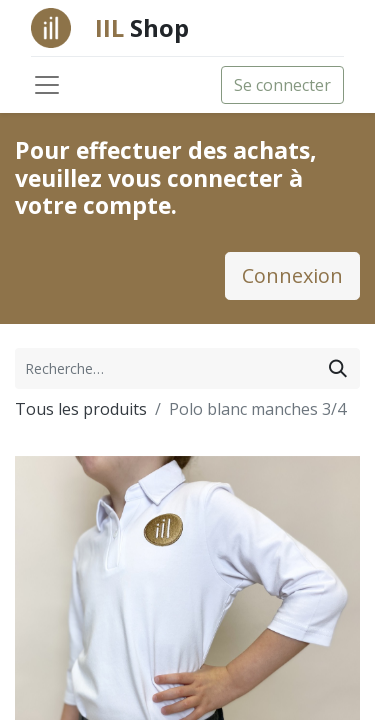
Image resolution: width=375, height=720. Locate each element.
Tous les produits (81, 409)
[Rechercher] (338, 368)
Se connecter (282, 85)
